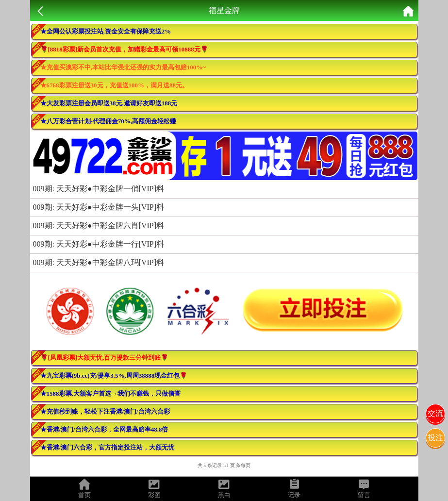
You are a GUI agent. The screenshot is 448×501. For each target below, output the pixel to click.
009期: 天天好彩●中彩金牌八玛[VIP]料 (99, 262)
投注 (435, 438)
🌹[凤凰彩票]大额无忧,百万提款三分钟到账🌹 (105, 358)
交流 (435, 413)
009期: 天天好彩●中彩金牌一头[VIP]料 (99, 207)
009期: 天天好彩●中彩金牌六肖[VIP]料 (99, 225)
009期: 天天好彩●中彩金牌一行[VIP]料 (99, 244)
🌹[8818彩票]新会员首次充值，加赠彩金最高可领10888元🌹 (124, 49)
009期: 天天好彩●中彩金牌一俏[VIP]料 (99, 189)
